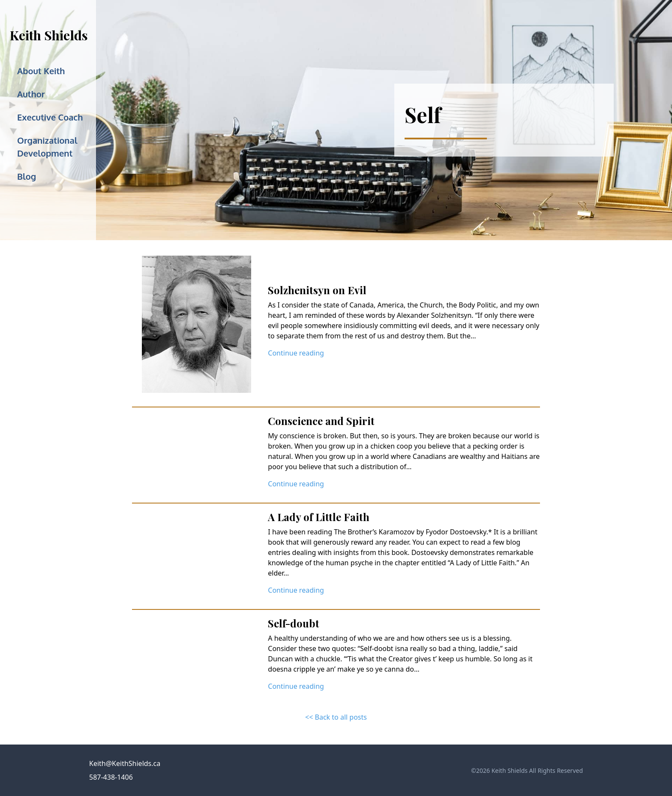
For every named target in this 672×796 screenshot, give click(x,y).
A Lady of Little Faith (319, 517)
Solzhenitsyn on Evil (317, 290)
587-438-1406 (111, 777)
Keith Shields (49, 35)
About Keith (41, 71)
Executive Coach (50, 117)
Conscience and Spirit (321, 421)
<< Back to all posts (336, 717)
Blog (27, 176)
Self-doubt (294, 623)
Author (31, 94)
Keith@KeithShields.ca (125, 763)
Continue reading (296, 353)
